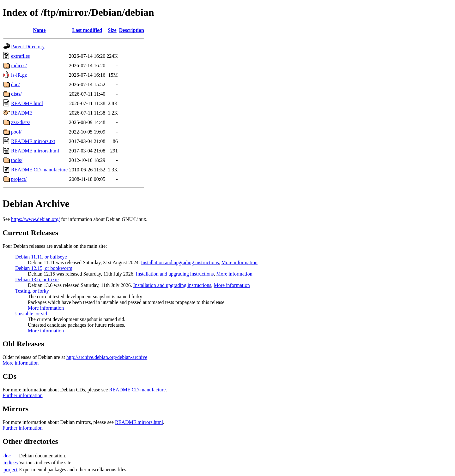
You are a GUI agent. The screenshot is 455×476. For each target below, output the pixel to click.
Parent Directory (28, 47)
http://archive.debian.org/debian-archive (107, 357)
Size (112, 30)
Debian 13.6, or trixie (37, 280)
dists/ (16, 94)
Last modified (87, 30)
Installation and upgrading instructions (180, 262)
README (22, 113)
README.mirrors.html (35, 151)
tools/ (17, 160)
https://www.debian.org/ (35, 219)
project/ (19, 179)
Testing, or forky (32, 291)
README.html (27, 103)
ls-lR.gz (19, 75)
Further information (23, 395)
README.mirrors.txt (33, 141)
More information (240, 262)
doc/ (15, 84)
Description (132, 30)
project (10, 470)
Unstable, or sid (31, 314)
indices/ (19, 65)
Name (39, 30)
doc (7, 456)
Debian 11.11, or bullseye (41, 257)
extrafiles (21, 56)
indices (11, 463)
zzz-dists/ (21, 122)
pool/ (16, 132)
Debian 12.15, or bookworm (44, 268)
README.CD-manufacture (39, 170)
